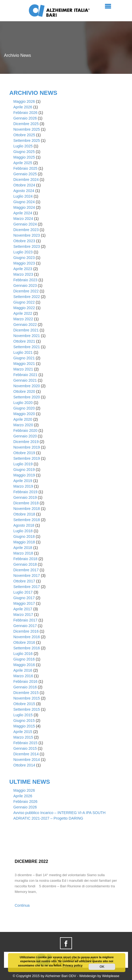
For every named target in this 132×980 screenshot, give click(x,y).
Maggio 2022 (24, 308)
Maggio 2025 (24, 157)
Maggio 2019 (24, 475)
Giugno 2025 (24, 152)
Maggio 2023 (24, 263)
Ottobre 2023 (24, 241)
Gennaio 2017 (25, 626)
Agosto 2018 (24, 525)
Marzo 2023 (23, 274)
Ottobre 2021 (24, 341)
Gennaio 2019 (25, 497)
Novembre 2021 (27, 336)
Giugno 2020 (24, 408)
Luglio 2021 (23, 352)
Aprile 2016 (23, 670)
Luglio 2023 (23, 252)
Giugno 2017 (24, 598)
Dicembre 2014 (26, 754)
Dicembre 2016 (26, 631)
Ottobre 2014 (24, 765)
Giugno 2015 (24, 721)
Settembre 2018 (27, 520)
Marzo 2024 (23, 219)
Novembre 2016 (27, 637)
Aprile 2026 (23, 107)
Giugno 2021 (24, 358)
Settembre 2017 (27, 587)
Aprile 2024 (23, 213)
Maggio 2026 (24, 101)
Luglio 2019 (23, 464)
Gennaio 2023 (25, 286)
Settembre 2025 (27, 140)
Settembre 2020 (27, 397)
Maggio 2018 (24, 542)
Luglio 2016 (23, 654)
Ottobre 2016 (24, 642)
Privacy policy (73, 965)
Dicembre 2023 (26, 230)
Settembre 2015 (27, 709)
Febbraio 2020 (25, 431)
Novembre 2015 (27, 698)
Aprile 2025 (23, 163)
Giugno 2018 (24, 536)
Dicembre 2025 (26, 124)
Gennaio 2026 (25, 118)
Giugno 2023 (24, 258)
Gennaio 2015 (25, 748)
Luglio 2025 (23, 146)
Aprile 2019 (23, 481)
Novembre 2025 (27, 129)
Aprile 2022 (23, 313)
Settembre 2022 (27, 297)
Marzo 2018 (23, 553)
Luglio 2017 (23, 592)
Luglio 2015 (23, 715)
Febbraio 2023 (25, 280)
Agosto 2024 (24, 191)
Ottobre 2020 (24, 391)
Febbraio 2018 (25, 559)
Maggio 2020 (24, 414)
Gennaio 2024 (25, 224)
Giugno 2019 (24, 470)
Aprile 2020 (23, 419)
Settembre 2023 (27, 246)
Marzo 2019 (23, 486)
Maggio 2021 (24, 364)
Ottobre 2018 (24, 514)
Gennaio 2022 (25, 325)
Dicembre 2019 (26, 442)
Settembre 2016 (27, 648)
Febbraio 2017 (25, 620)
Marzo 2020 (23, 425)
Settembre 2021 (27, 347)
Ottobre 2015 (24, 704)
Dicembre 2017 (26, 570)
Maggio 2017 (24, 603)
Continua (22, 905)
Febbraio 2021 (25, 375)
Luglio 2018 (23, 531)
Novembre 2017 (27, 576)
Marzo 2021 (23, 369)
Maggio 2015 (24, 726)
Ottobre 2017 (24, 581)
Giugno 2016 (24, 659)
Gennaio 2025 (25, 174)
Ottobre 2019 (24, 453)
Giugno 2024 (24, 202)
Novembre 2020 (27, 386)
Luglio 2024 (23, 196)
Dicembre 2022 (26, 291)
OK (102, 967)
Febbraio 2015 (25, 743)
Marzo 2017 (23, 615)
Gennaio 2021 (25, 380)
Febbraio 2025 (25, 168)
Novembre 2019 (27, 447)
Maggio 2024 (24, 207)
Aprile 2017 (23, 609)
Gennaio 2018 (25, 564)
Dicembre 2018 (26, 503)
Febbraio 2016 (25, 681)
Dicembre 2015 (26, 693)
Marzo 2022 (23, 319)
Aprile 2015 (23, 732)
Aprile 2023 (23, 269)
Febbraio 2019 (25, 492)
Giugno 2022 (24, 302)
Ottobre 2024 (24, 185)
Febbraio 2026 (25, 113)
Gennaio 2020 (25, 436)
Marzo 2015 (23, 737)
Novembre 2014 (27, 760)
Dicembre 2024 (26, 180)
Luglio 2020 (23, 403)
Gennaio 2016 (25, 687)
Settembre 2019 (27, 458)
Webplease (111, 976)
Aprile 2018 (23, 548)
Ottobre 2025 (24, 135)
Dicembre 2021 (26, 330)
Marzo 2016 (23, 676)
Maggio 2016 (24, 665)
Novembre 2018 (27, 509)
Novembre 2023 (27, 235)
